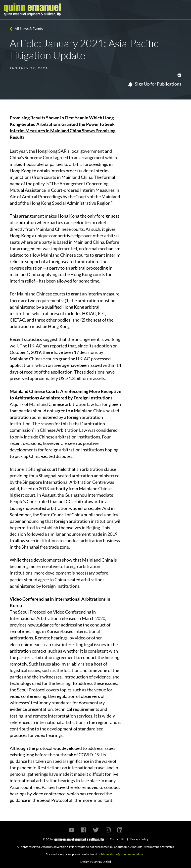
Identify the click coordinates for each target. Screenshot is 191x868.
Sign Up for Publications (155, 84)
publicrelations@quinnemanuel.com (121, 854)
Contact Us (117, 839)
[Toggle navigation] (183, 10)
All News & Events (29, 28)
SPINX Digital (102, 862)
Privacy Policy (139, 839)
